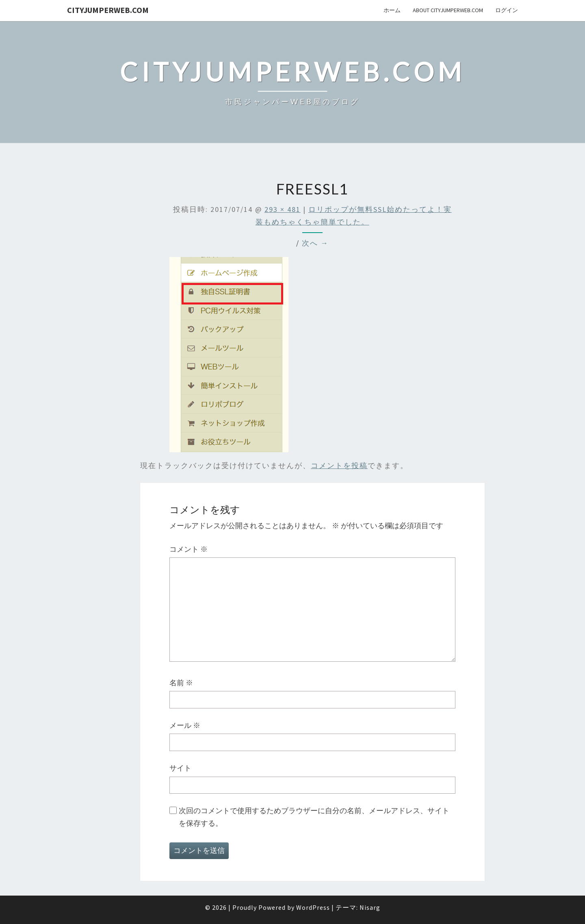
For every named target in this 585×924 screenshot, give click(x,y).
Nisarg (370, 907)
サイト (180, 768)
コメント (188, 549)
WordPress (313, 907)
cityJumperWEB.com (108, 10)
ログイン (507, 10)
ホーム (392, 10)
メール (185, 725)
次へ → (315, 243)
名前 (181, 683)
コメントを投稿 (339, 465)
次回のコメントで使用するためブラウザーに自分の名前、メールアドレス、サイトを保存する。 (314, 817)
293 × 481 (283, 209)
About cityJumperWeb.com (448, 10)
